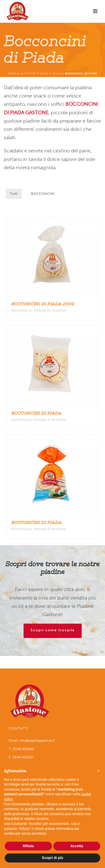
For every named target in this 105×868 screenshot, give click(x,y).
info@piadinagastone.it (37, 741)
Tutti (14, 194)
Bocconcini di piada (37, 413)
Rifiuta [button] (28, 846)
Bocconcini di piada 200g (43, 304)
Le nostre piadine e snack (41, 74)
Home (12, 74)
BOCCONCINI (43, 194)
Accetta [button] (77, 846)
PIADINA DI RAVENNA (50, 311)
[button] (98, 771)
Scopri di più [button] (52, 858)
